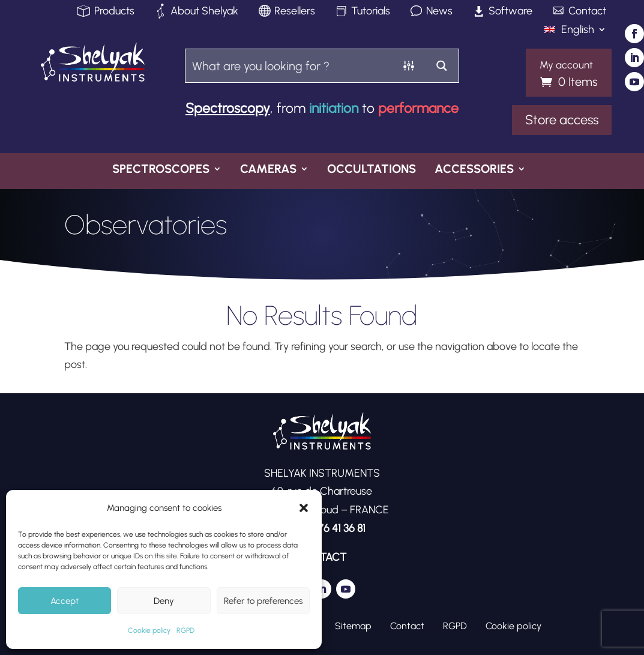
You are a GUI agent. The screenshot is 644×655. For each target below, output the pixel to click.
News (439, 12)
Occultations (372, 170)
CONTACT (322, 557)
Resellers (295, 12)
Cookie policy (149, 630)
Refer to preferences (263, 601)
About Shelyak (204, 12)
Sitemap (353, 626)
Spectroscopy (228, 108)
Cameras (268, 170)
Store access (562, 120)
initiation (334, 108)
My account (566, 65)
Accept (65, 601)
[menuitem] (575, 32)
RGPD (185, 630)
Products (114, 12)
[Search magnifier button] (442, 66)
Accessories (474, 170)
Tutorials (371, 12)
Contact (587, 12)
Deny (164, 601)
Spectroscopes (161, 170)
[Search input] (289, 66)
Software (510, 12)
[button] (304, 508)
